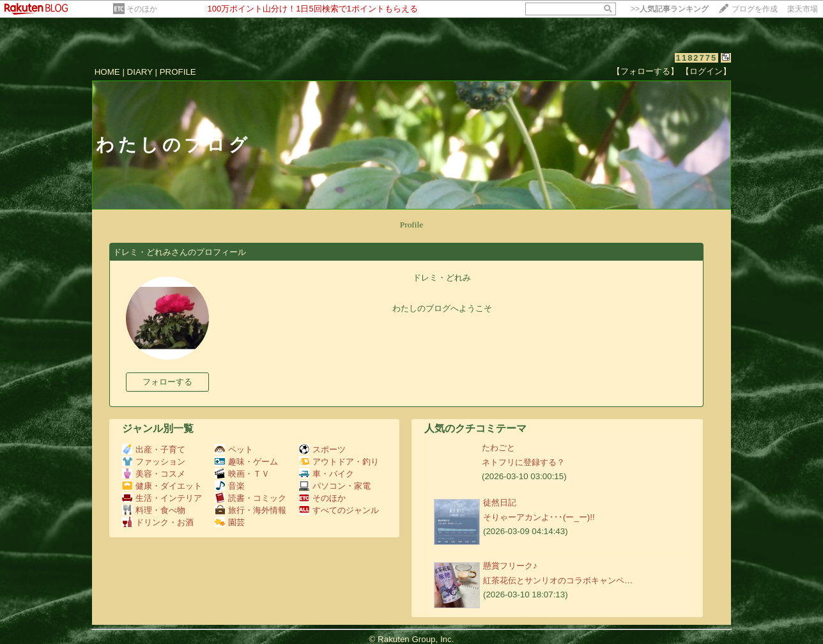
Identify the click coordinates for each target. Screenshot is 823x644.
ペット (234, 449)
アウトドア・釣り (339, 462)
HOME (107, 72)
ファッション (154, 462)
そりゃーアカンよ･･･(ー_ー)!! (539, 517)
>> (670, 9)
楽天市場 (803, 9)
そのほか (142, 9)
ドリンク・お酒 (158, 522)
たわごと (498, 448)
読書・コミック (250, 498)
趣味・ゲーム (246, 462)
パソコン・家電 (335, 486)
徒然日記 (500, 502)
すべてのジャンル (339, 510)
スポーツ (322, 449)
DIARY (140, 72)
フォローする (167, 382)
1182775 (697, 58)
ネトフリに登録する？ (523, 462)
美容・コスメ (154, 474)
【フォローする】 (645, 71)
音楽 (230, 486)
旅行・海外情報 (250, 510)
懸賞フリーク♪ (510, 566)
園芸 (230, 522)
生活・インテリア (162, 498)
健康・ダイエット (162, 486)
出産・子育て (154, 449)
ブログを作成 (755, 9)
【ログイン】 (706, 71)
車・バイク (327, 474)
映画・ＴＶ (242, 474)
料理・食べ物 (154, 510)
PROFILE (178, 72)
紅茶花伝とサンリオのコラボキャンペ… (558, 580)
